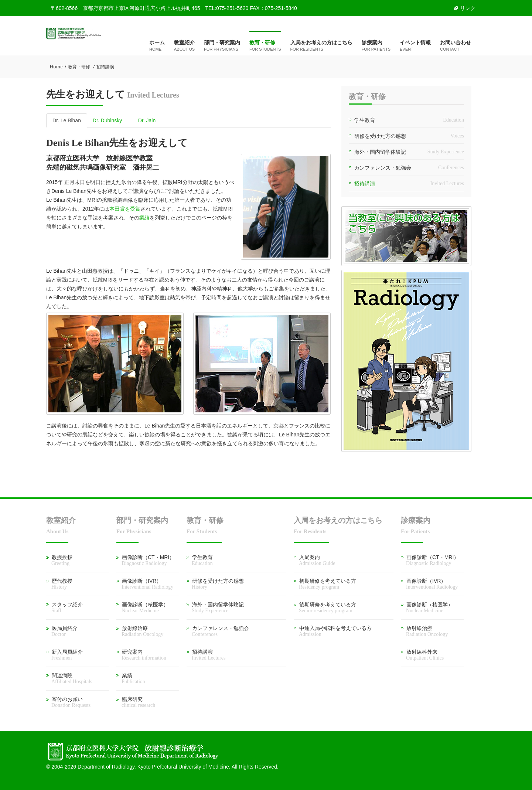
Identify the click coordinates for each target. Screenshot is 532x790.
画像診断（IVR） (145, 584)
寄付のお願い (68, 702)
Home (56, 67)
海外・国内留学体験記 (380, 152)
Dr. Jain (147, 120)
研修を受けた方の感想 (380, 136)
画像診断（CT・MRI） (145, 560)
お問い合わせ (456, 46)
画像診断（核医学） (142, 607)
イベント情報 (415, 46)
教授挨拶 (59, 560)
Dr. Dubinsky (107, 120)
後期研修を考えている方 (325, 607)
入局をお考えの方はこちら (321, 46)
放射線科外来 (422, 655)
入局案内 (314, 560)
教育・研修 (265, 46)
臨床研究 (136, 702)
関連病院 (69, 678)
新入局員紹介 (64, 655)
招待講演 (365, 184)
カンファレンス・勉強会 (383, 168)
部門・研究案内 (222, 46)
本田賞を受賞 (125, 209)
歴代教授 (59, 584)
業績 (144, 218)
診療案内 (376, 46)
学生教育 (365, 120)
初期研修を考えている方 (325, 584)
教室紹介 (184, 46)
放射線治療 (140, 631)
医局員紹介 (62, 631)
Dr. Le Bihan (67, 120)
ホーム (157, 46)
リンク (464, 8)
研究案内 (141, 655)
